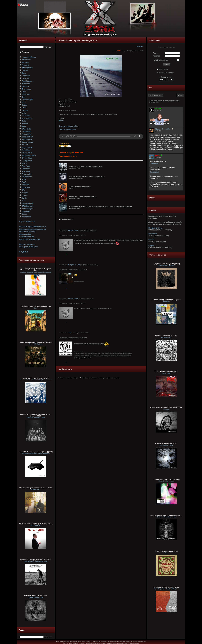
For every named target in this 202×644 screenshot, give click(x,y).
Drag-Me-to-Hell (74, 265)
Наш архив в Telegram (28, 247)
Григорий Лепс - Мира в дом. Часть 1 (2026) (36, 524)
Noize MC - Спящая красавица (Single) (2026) (36, 452)
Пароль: (156, 56)
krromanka (153, 234)
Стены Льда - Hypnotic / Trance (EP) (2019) (166, 408)
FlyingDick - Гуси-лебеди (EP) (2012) (166, 264)
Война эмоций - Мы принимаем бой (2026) (36, 342)
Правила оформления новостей (33, 229)
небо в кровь (73, 230)
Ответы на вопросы (28, 232)
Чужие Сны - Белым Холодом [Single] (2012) (86, 166)
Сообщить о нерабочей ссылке (71, 153)
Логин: (156, 53)
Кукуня (151, 246)
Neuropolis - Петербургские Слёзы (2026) (36, 560)
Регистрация (163, 70)
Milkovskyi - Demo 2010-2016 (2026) (36, 378)
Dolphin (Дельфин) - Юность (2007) (166, 479)
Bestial (151, 240)
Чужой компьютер (161, 60)
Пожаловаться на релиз (68, 156)
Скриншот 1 (155, 163)
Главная (25, 52)
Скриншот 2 (155, 172)
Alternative (140, 47)
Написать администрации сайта (33, 227)
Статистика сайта (27, 237)
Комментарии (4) (66, 219)
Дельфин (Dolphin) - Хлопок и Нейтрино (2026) (36, 270)
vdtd (119, 51)
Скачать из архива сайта (68, 126)
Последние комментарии (30, 239)
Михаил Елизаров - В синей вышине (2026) (36, 488)
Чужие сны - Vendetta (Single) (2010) (82, 196)
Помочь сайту (25, 234)
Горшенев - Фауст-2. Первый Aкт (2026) (36, 306)
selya (70, 333)
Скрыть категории (27, 222)
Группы (24, 252)
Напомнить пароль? (166, 72)
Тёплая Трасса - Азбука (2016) (166, 551)
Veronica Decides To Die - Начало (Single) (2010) (87, 176)
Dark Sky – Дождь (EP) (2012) (166, 443)
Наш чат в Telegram (27, 244)
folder (61, 121)
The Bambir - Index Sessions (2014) (166, 587)
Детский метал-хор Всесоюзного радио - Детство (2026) (36, 415)
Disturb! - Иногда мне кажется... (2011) (166, 300)
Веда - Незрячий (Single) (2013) (166, 372)
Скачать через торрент (68, 129)
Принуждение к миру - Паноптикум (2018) (166, 515)
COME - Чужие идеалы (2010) (80, 186)
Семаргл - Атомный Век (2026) (36, 596)
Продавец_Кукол (155, 228)
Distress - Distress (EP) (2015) (166, 336)
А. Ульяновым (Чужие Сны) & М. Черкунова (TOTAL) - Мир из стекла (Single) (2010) (100, 207)
